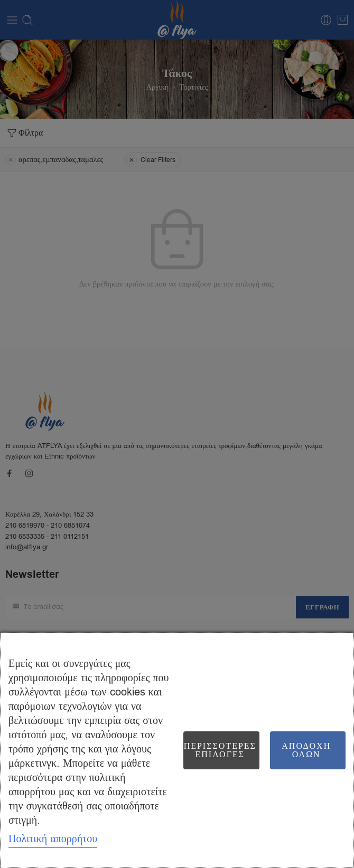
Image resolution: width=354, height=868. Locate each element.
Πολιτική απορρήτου (53, 839)
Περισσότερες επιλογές (220, 750)
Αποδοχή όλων (306, 750)
